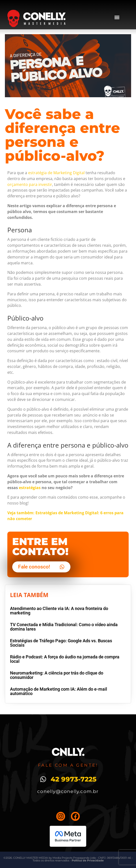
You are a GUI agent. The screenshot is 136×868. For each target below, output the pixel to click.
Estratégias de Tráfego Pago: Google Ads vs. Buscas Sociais (61, 643)
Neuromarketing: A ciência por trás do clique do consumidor (57, 675)
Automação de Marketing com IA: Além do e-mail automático (59, 691)
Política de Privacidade (88, 860)
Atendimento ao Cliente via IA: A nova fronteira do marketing (59, 611)
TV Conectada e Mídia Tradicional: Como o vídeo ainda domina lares (64, 627)
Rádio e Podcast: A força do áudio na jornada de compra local (65, 659)
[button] (117, 17)
